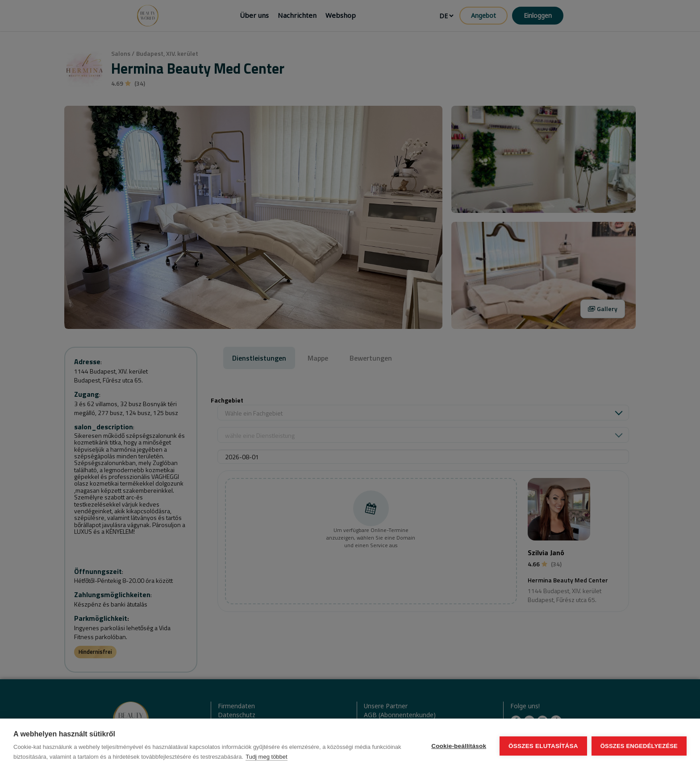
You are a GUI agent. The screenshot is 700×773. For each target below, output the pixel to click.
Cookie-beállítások (459, 746)
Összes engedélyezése (639, 746)
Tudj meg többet (266, 757)
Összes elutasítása (543, 746)
